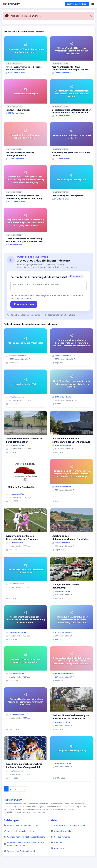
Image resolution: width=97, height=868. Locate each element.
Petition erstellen (24, 304)
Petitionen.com (11, 4)
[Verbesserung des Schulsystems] (72, 184)
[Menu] (93, 4)
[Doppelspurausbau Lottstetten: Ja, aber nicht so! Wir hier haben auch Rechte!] (72, 99)
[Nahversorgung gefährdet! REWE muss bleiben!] (72, 142)
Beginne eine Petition (77, 4)
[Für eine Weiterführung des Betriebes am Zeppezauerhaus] (25, 56)
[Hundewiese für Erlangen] (25, 98)
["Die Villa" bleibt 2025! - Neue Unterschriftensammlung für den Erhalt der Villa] (72, 56)
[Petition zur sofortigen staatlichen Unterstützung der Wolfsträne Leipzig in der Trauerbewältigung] (25, 185)
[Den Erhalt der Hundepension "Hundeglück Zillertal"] (25, 142)
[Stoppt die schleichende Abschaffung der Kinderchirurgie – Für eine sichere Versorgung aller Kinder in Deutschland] (25, 228)
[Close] (91, 16)
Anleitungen (11, 820)
